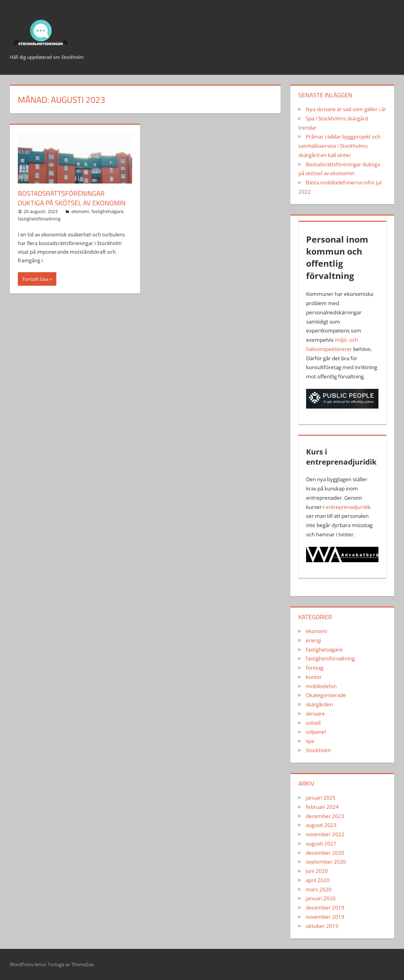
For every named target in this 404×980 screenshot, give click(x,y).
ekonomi (80, 211)
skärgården (319, 704)
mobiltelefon (321, 686)
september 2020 (326, 862)
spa (310, 741)
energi (313, 640)
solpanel (316, 732)
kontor (314, 677)
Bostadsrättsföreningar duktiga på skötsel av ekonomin (72, 198)
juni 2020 (317, 871)
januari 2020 (321, 898)
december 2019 (325, 907)
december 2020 (325, 853)
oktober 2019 (322, 926)
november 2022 (325, 834)
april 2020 (318, 880)
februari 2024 (322, 807)
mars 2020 (319, 889)
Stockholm (318, 750)
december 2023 (325, 816)
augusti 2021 (321, 843)
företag (315, 668)
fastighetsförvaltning (39, 219)
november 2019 (325, 917)
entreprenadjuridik (348, 507)
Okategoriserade (326, 695)
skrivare (315, 714)
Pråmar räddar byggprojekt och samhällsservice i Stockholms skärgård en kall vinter (339, 146)
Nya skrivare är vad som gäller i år (346, 109)
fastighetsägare (107, 211)
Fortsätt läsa (35, 279)
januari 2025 (321, 798)
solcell (313, 723)
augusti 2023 (321, 825)
